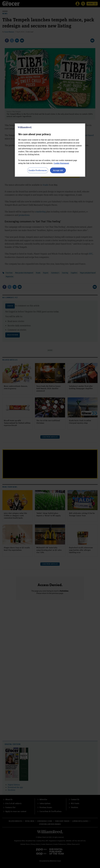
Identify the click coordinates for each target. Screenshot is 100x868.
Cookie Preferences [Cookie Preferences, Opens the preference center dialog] (38, 170)
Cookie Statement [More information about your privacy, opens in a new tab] (61, 163)
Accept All (58, 170)
